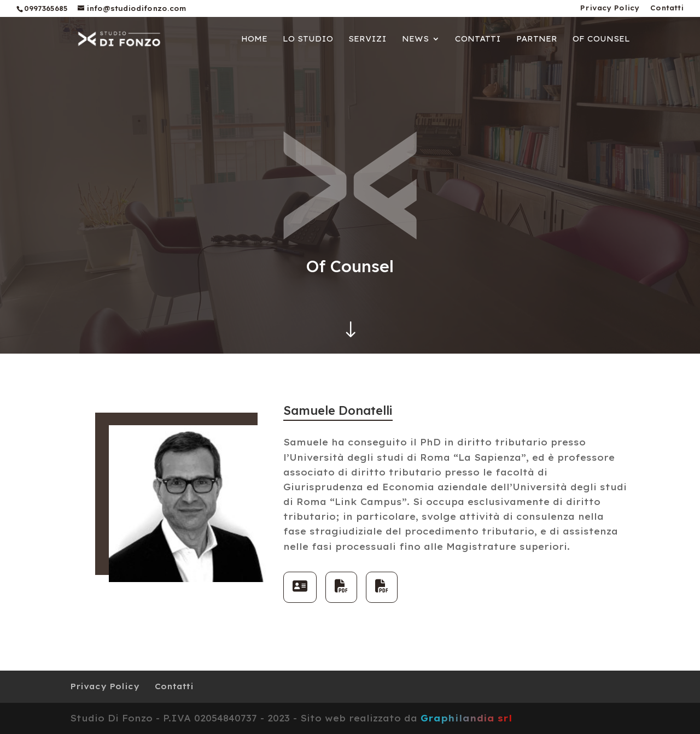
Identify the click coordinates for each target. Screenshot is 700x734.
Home (254, 39)
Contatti (667, 8)
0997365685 (46, 8)
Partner (537, 39)
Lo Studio (308, 39)
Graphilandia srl (466, 718)
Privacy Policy (610, 8)
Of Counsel (601, 39)
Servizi (367, 39)
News (415, 39)
